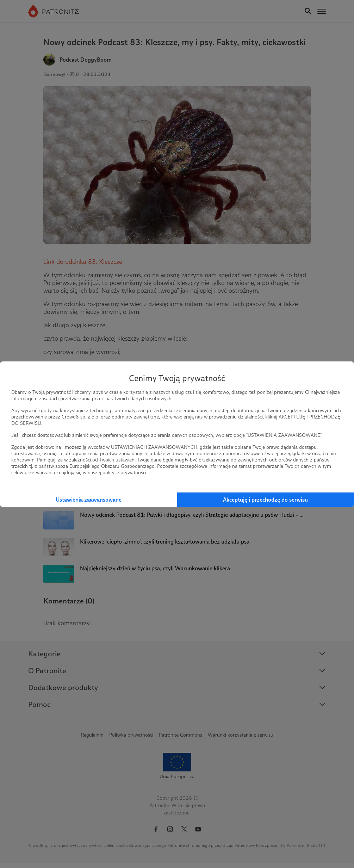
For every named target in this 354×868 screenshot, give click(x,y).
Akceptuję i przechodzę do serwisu (265, 500)
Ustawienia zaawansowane (89, 500)
